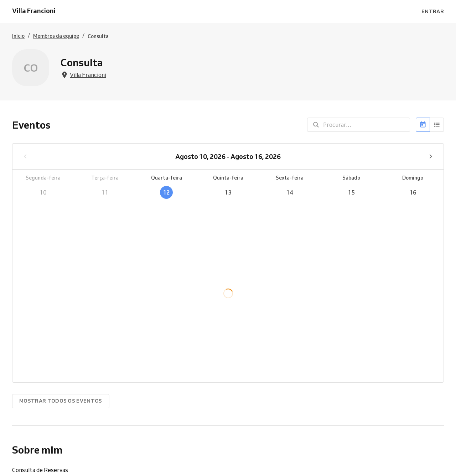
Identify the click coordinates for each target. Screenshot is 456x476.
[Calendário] (423, 125)
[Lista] (437, 125)
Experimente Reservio (217, 467)
